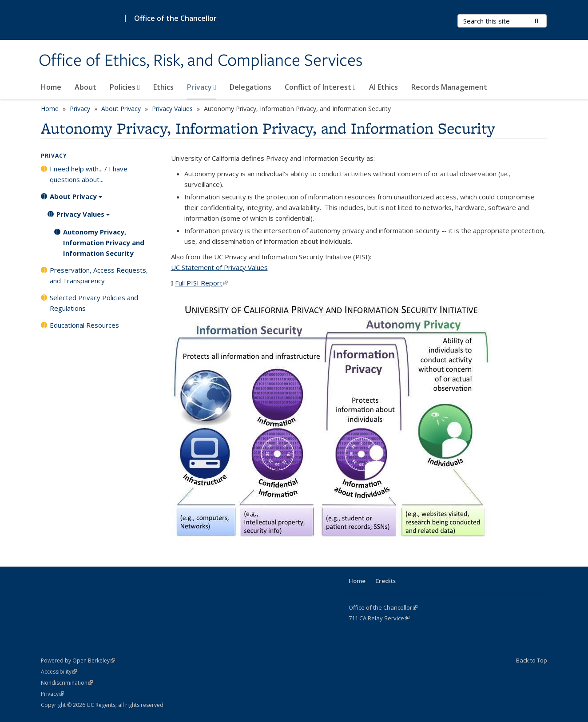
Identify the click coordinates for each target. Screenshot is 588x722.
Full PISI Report (201, 283)
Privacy (202, 87)
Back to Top (532, 660)
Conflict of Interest (320, 87)
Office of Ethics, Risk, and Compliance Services (201, 61)
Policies (125, 87)
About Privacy (121, 109)
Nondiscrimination (67, 683)
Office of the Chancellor (175, 18)
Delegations (250, 87)
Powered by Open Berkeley (78, 661)
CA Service (379, 618)
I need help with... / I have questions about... (89, 174)
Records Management (449, 87)
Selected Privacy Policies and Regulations (94, 303)
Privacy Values (172, 109)
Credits (385, 581)
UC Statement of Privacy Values (219, 267)
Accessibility (59, 672)
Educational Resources (84, 325)
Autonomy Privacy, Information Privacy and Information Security (104, 242)
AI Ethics (383, 87)
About (85, 87)
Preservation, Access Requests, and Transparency (99, 275)
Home (51, 87)
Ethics (163, 87)
